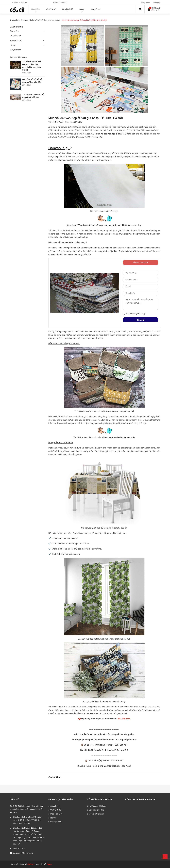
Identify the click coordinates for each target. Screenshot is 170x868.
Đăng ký (157, 2)
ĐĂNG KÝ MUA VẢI (141, 263)
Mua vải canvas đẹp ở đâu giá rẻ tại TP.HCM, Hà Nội (86, 118)
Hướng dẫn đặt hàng (98, 806)
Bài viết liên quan (18, 57)
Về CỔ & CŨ (15, 36)
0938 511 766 (22, 2)
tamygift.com (15, 50)
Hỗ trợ (13, 45)
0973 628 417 (62, 2)
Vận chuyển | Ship (97, 810)
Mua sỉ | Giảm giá (96, 814)
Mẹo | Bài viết (16, 40)
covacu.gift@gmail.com (23, 853)
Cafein (30, 864)
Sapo (49, 864)
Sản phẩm (14, 31)
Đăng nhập (145, 2)
